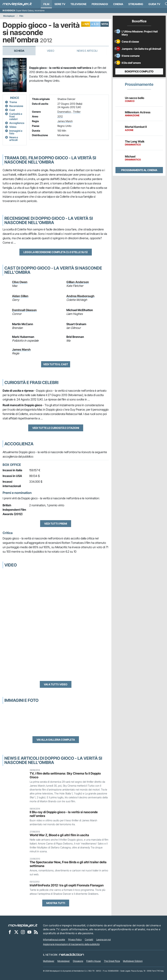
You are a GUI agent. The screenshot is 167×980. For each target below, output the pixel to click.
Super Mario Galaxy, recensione (30, 11)
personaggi (100, 4)
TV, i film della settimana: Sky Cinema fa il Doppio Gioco (65, 775)
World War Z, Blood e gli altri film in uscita (59, 835)
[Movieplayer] (23, 925)
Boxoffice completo (139, 71)
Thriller (77, 112)
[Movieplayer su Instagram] (23, 932)
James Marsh (65, 121)
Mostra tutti (56, 903)
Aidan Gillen (20, 296)
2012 (60, 116)
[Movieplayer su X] (16, 932)
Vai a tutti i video (56, 684)
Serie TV (60, 4)
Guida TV (154, 4)
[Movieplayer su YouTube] (29, 932)
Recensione (16, 106)
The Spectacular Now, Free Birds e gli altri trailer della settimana (68, 864)
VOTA (105, 24)
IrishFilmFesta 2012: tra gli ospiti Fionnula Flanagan (67, 885)
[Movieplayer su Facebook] (10, 932)
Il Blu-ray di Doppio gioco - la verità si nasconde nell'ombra (64, 814)
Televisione (78, 4)
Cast (12, 110)
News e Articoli (87, 51)
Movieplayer (9, 16)
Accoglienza (17, 123)
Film (46, 4)
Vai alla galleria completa (56, 740)
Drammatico (64, 112)
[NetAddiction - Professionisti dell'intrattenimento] (71, 955)
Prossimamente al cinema (139, 170)
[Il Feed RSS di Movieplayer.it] (36, 932)
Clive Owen (20, 282)
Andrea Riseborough (80, 296)
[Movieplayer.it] (17, 4)
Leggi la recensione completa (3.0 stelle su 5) (56, 252)
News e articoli (14, 139)
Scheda (19, 51)
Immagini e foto (16, 132)
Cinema (118, 4)
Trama (13, 102)
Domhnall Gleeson (24, 310)
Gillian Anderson (78, 282)
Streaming (136, 4)
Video (51, 51)
